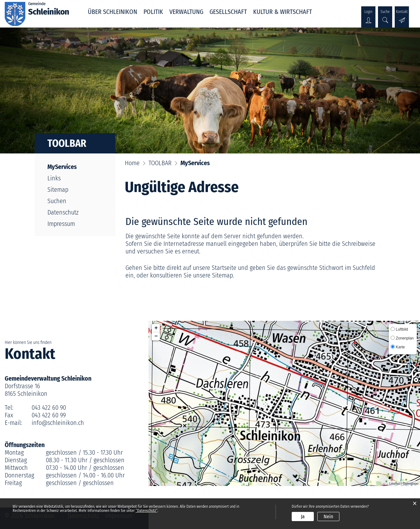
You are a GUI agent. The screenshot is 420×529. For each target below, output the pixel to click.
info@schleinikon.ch (58, 423)
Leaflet (395, 483)
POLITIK (153, 12)
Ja (303, 517)
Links (54, 178)
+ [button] (156, 328)
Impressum (61, 224)
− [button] (156, 336)
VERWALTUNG (186, 12)
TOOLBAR (67, 143)
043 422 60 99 (49, 415)
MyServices (78, 167)
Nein (328, 517)
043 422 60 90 (49, 408)
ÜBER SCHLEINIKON (113, 12)
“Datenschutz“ (146, 511)
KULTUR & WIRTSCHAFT (283, 12)
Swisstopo (411, 483)
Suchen (57, 201)
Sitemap (58, 190)
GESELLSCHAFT (228, 12)
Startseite (224, 268)
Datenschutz (63, 212)
